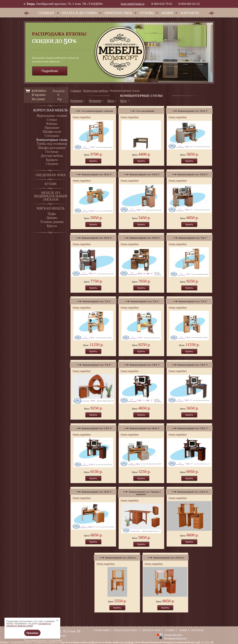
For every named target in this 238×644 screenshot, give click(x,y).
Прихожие (52, 128)
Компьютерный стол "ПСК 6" (141, 237)
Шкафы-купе (52, 132)
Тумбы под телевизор (52, 144)
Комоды (52, 124)
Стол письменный (141, 110)
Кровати (52, 160)
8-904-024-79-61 (162, 4)
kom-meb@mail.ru (133, 4)
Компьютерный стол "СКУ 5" (189, 427)
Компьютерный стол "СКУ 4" (93, 427)
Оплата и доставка (79, 13)
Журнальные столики (52, 116)
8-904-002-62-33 (189, 4)
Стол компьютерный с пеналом (93, 110)
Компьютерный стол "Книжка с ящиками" (141, 492)
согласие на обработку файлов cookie (29, 625)
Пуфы (52, 214)
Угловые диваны (52, 222)
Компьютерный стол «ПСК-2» (117, 557)
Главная (46, 13)
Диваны (52, 218)
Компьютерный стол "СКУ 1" (141, 364)
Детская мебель (52, 156)
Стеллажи (52, 136)
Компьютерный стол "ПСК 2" (141, 174)
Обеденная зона (50, 175)
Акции (167, 13)
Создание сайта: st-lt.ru (173, 635)
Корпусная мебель (50, 110)
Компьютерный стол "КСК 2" (93, 491)
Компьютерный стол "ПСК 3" (189, 174)
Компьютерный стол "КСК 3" (189, 110)
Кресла (52, 226)
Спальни (52, 164)
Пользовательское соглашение (43, 640)
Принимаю (32, 633)
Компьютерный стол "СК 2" (93, 300)
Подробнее (50, 71)
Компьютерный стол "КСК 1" (141, 427)
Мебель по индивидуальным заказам (51, 196)
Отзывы (147, 13)
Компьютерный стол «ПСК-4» (165, 557)
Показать (59, 91)
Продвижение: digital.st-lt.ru (175, 638)
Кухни (50, 184)
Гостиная (52, 152)
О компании (102, 630)
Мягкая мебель (51, 208)
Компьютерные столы (52, 140)
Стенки (52, 120)
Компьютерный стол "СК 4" (189, 300)
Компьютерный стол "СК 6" (93, 364)
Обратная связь (118, 13)
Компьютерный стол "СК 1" (189, 237)
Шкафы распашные (52, 148)
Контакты (190, 13)
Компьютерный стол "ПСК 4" (93, 237)
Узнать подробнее (81, 117)
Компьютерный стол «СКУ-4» (189, 491)
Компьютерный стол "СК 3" (141, 300)
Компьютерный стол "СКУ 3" (189, 364)
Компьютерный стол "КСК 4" (93, 174)
